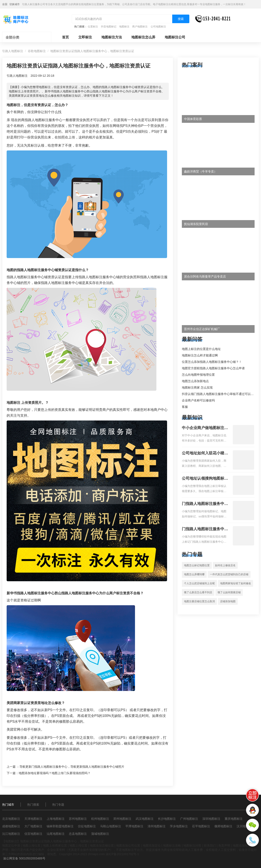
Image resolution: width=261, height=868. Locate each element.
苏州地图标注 (78, 819)
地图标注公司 (175, 37)
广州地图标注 (189, 819)
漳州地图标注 (157, 826)
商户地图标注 (140, 27)
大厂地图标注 (33, 826)
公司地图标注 (158, 27)
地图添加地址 (242, 845)
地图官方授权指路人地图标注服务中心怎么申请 (213, 368)
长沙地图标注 (167, 819)
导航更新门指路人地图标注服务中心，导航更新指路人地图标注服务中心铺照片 (72, 767)
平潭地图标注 (134, 826)
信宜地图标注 (33, 834)
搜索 (181, 19)
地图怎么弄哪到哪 (194, 574)
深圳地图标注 (211, 819)
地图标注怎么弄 (143, 37)
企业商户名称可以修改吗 (198, 400)
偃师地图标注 (223, 826)
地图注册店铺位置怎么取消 (199, 601)
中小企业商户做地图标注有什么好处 (205, 428)
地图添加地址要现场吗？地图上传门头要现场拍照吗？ (55, 773)
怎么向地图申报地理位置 (198, 375)
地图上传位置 (78, 845)
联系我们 (210, 845)
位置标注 (93, 27)
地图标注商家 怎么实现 (197, 387)
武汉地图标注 (145, 819)
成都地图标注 (11, 826)
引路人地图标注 (13, 51)
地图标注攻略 (172, 845)
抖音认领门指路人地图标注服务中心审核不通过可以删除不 (221, 394)
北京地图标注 (11, 819)
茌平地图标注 (201, 826)
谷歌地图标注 (37, 51)
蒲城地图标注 (100, 834)
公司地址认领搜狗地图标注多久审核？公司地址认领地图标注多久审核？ (205, 479)
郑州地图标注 (122, 819)
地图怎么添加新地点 (195, 381)
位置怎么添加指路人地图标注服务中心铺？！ (212, 362)
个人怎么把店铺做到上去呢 (199, 583)
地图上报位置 (31, 845)
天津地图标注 (33, 819)
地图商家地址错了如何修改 (236, 583)
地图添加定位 (152, 845)
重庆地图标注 (234, 819)
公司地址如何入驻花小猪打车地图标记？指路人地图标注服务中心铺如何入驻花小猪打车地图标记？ (205, 454)
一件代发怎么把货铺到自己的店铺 (229, 574)
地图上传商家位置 (55, 845)
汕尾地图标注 (56, 834)
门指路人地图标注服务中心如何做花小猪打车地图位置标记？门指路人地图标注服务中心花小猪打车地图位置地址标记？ (205, 504)
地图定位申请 (11, 845)
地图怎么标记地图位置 (197, 565)
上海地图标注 (56, 819)
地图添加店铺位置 (102, 845)
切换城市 (15, 4)
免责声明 (224, 845)
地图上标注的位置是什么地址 (201, 349)
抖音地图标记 (109, 27)
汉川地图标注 (246, 826)
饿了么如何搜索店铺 (229, 592)
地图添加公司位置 (128, 845)
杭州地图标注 (100, 819)
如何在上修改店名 (225, 565)
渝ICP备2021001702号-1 (122, 854)
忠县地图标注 (78, 834)
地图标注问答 (192, 845)
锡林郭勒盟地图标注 (60, 826)
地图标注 (124, 27)
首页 (65, 37)
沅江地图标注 (11, 834)
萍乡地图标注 (179, 826)
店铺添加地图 (228, 601)
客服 (185, 407)
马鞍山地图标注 (111, 826)
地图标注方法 (112, 37)
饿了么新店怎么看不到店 (198, 592)
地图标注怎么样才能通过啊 (200, 355)
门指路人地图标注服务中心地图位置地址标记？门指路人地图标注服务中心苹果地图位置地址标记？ (205, 529)
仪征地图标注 (87, 826)
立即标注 (85, 37)
